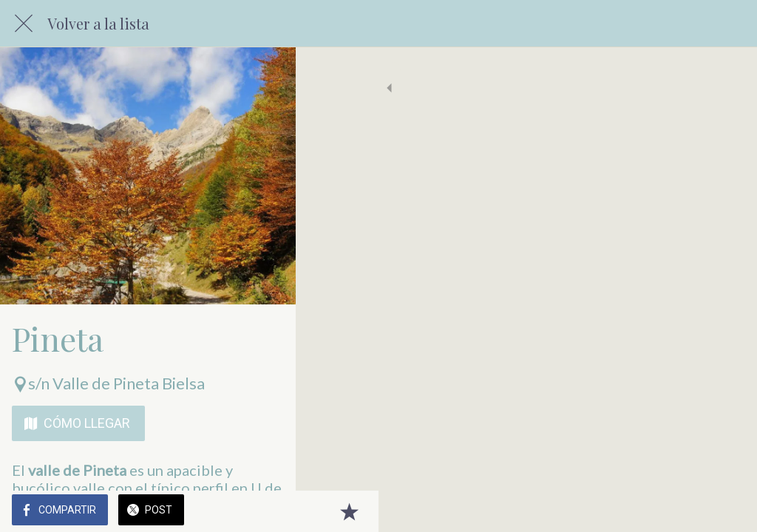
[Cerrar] (24, 24)
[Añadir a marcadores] (727, 511)
